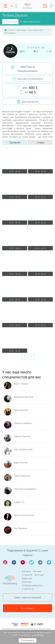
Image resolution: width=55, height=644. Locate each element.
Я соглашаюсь (27, 640)
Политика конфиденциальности (32, 584)
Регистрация (28, 608)
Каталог (12, 30)
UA (12, 6)
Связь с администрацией (27, 597)
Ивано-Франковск (36, 30)
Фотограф (12, 22)
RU (16, 6)
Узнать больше (38, 635)
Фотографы (22, 30)
